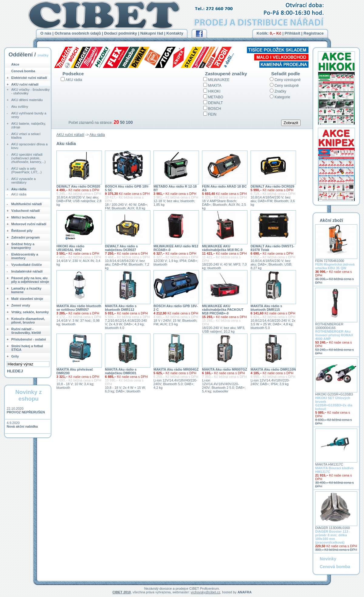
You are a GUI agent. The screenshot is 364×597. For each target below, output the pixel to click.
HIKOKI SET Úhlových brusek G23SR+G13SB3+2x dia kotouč (334, 403)
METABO (216, 97)
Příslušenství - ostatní (29, 339)
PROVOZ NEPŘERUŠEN (26, 412)
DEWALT (216, 103)
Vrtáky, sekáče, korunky (30, 312)
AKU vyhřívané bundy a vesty (29, 115)
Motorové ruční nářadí (29, 224)
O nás (46, 33)
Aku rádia (97, 135)
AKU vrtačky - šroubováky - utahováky (30, 91)
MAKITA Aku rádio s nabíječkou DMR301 (121, 371)
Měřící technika (23, 217)
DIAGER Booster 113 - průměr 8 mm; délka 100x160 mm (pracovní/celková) (333, 537)
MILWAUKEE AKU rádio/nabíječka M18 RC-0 (222, 248)
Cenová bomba (23, 71)
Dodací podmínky (120, 33)
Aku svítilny (20, 107)
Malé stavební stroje (27, 299)
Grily (15, 356)
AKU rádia (74, 80)
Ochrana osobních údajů (78, 33)
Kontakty (175, 33)
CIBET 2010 (122, 592)
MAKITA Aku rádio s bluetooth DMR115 (266, 308)
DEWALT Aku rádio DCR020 (78, 186)
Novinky (328, 559)
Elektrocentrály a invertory (25, 256)
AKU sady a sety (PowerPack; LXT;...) (26, 170)
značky (43, 55)
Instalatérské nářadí (27, 271)
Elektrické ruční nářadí (29, 78)
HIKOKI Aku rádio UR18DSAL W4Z (70, 248)
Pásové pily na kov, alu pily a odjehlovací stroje (30, 280)
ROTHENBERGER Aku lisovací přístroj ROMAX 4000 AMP (334, 335)
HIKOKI (214, 91)
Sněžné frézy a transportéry (23, 246)
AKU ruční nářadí (70, 135)
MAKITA (215, 86)
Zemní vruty (21, 305)
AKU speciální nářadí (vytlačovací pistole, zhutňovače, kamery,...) (29, 158)
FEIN (212, 114)
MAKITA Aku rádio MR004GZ (176, 369)
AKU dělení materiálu (27, 100)
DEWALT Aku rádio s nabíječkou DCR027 (121, 248)
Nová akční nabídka (22, 426)
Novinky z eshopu (28, 395)
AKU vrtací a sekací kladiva (26, 136)
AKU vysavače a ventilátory (24, 181)
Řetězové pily (22, 231)
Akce (15, 64)
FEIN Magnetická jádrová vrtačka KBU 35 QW (335, 266)
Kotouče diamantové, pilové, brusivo (28, 321)
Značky (280, 91)
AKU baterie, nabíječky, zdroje (29, 125)
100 (129, 122)
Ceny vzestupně (288, 80)
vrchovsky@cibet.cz (206, 592)
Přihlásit (292, 33)
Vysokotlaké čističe (27, 265)
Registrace (314, 33)
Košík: (269, 33)
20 (116, 122)
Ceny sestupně (287, 86)
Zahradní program (25, 237)
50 (122, 122)
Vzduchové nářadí (25, 211)
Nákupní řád (152, 33)
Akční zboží (331, 220)
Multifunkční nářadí (27, 204)
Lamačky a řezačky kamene (26, 290)
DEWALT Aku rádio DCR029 (272, 186)
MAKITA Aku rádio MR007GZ (225, 369)
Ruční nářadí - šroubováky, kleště (26, 331)
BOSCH (215, 109)
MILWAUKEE (219, 80)
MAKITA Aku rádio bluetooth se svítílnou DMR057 (79, 308)
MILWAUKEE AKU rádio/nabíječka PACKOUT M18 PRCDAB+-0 (223, 310)
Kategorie (282, 97)
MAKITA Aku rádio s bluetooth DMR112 (121, 308)
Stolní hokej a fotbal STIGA (27, 348)
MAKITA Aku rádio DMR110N (273, 369)
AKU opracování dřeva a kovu (29, 146)
